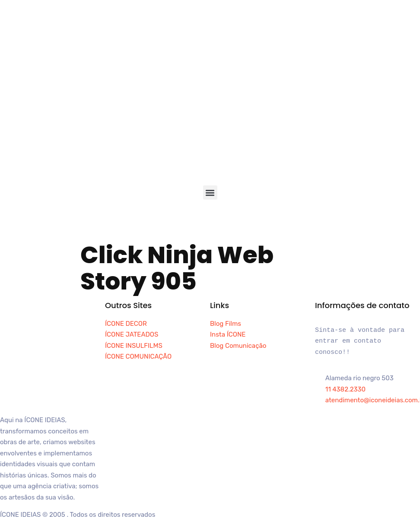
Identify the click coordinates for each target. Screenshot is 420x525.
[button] (210, 192)
